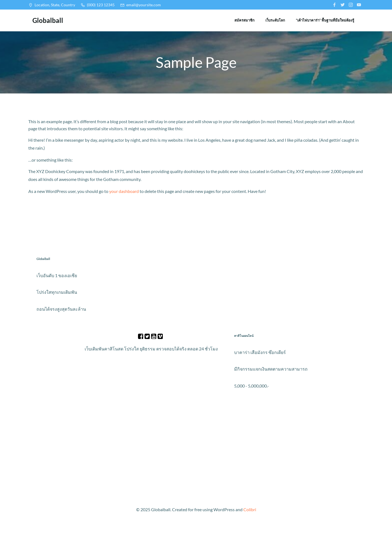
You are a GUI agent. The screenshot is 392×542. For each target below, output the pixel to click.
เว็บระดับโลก (275, 20)
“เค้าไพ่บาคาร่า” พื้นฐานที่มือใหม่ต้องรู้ (325, 20)
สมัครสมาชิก (244, 20)
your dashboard (124, 191)
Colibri (250, 509)
